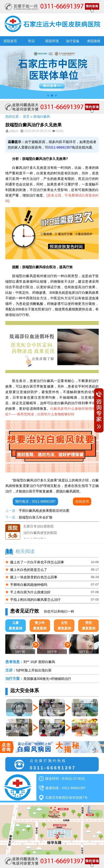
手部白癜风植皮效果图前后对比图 (44, 511)
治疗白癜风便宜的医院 (40, 537)
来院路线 (94, 41)
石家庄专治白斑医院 (39, 531)
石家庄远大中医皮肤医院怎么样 (47, 524)
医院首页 (10, 41)
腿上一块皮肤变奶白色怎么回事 (34, 577)
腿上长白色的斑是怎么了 (29, 570)
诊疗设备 (73, 41)
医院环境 (52, 41)
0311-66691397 (60, 147)
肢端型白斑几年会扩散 (36, 517)
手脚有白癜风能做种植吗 (29, 585)
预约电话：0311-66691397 (35, 501)
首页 (26, 116)
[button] (48, 96)
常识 (31, 41)
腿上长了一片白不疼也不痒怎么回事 (37, 562)
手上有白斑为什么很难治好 (30, 592)
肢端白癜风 (42, 116)
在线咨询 (82, 501)
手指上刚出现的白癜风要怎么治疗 (35, 600)
